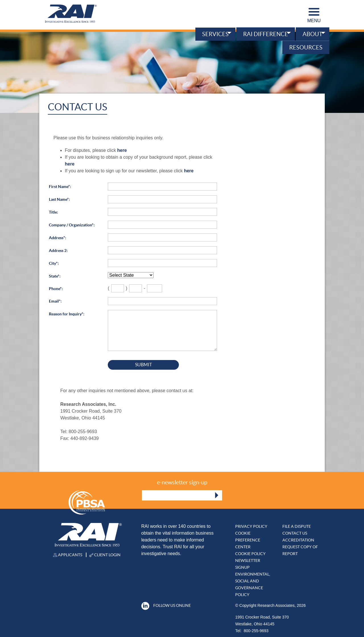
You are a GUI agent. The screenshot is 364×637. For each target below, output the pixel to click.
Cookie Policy (250, 554)
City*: (54, 263)
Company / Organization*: (72, 225)
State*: (55, 276)
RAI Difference (266, 34)
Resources (306, 47)
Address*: (58, 238)
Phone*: (56, 289)
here (122, 150)
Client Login (105, 555)
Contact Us (295, 533)
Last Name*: (59, 199)
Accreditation (298, 540)
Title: (53, 212)
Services (215, 34)
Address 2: (58, 251)
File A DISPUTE (297, 526)
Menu (314, 15)
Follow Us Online (166, 605)
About (313, 34)
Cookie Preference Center (248, 540)
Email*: (55, 301)
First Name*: (60, 187)
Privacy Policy (251, 526)
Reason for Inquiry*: (67, 314)
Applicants (68, 555)
